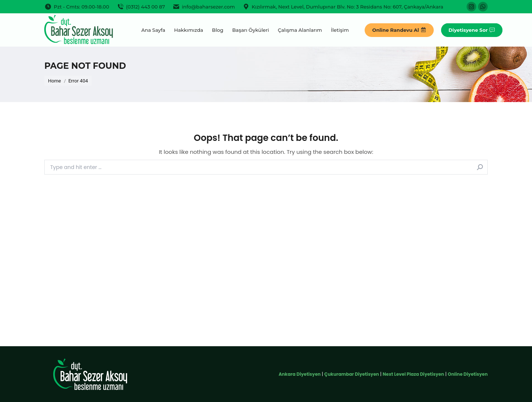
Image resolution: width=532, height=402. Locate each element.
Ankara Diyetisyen (300, 374)
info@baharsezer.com (204, 7)
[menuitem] (153, 30)
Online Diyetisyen (468, 374)
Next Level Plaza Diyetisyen (413, 374)
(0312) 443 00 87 (141, 7)
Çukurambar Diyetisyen (352, 374)
